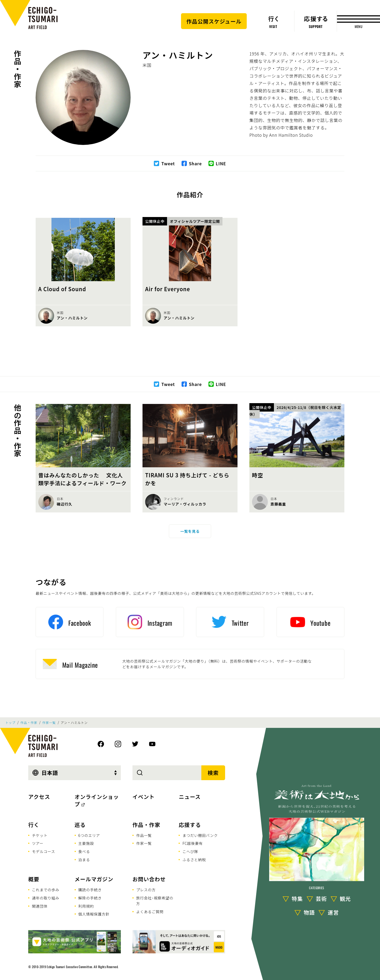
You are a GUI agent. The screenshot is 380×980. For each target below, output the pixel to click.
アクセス (39, 797)
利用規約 (86, 906)
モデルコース (44, 851)
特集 (297, 899)
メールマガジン (94, 879)
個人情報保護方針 (94, 914)
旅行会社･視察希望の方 (155, 901)
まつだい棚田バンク (200, 835)
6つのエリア (89, 835)
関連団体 (40, 906)
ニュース (190, 797)
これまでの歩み (46, 890)
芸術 (321, 899)
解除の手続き (90, 898)
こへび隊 (190, 851)
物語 (309, 912)
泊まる (84, 860)
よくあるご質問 (150, 912)
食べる (84, 851)
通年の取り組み (46, 898)
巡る (80, 825)
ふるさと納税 (194, 860)
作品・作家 (18, 69)
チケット (40, 835)
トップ (10, 723)
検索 (213, 773)
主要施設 (86, 843)
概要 (34, 879)
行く (34, 825)
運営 (333, 912)
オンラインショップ (97, 800)
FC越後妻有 (193, 843)
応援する (190, 825)
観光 (345, 899)
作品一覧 (144, 835)
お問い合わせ (149, 879)
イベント (144, 797)
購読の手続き (90, 890)
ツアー (38, 843)
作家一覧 (49, 723)
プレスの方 (146, 890)
